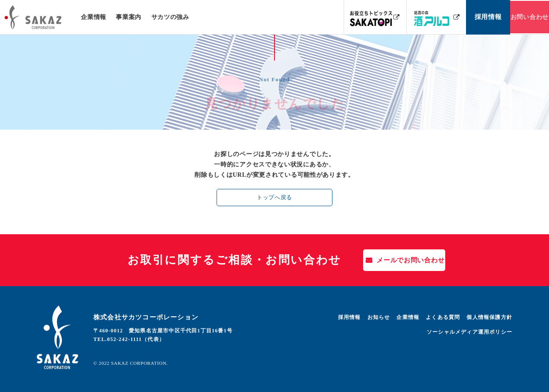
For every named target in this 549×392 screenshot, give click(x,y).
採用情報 (350, 317)
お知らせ (379, 317)
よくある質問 (443, 317)
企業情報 (94, 17)
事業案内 (129, 17)
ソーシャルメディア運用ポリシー (469, 332)
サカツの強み (170, 17)
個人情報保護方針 (489, 317)
